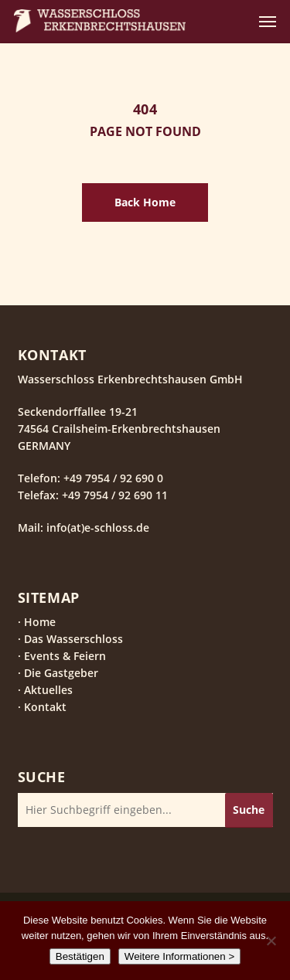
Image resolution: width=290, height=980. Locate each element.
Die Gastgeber (61, 673)
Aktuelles (48, 690)
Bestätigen (80, 956)
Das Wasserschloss (73, 639)
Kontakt (45, 707)
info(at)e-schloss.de (96, 527)
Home (40, 622)
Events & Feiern (65, 656)
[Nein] (271, 941)
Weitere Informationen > (179, 956)
